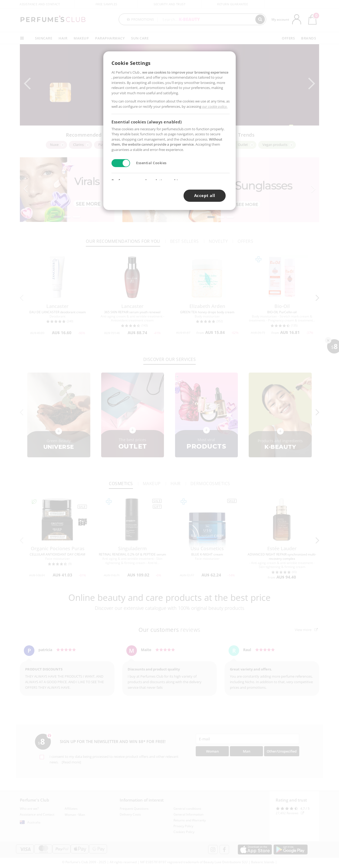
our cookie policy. (215, 106)
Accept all (205, 195)
